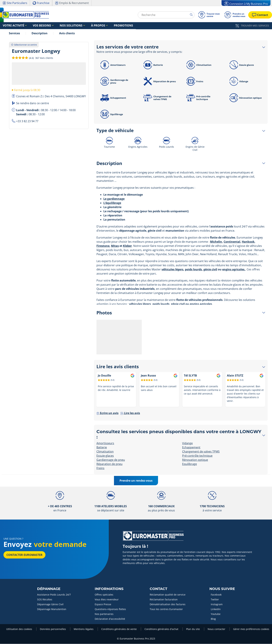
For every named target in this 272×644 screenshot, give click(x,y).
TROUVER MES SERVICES (252, 26)
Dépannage (49, 589)
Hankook (248, 242)
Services (14, 33)
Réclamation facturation (164, 600)
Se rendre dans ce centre (33, 103)
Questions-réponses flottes (110, 609)
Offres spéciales (104, 595)
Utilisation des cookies (20, 629)
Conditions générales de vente (119, 629)
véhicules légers (172, 270)
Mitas (115, 246)
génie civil (210, 270)
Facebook (216, 595)
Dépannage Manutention (52, 609)
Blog (213, 619)
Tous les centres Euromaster (166, 609)
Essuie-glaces (241, 65)
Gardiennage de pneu (114, 82)
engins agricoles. (234, 270)
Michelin (216, 242)
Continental (232, 242)
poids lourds (193, 270)
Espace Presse (103, 604)
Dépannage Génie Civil (50, 604)
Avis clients (67, 33)
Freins (194, 82)
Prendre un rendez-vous (136, 481)
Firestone (103, 246)
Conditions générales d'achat (162, 629)
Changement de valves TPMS (157, 98)
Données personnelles (53, 629)
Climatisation (198, 65)
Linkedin (216, 609)
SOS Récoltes (45, 600)
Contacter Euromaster (24, 555)
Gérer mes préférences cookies (251, 629)
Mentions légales (84, 629)
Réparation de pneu (159, 82)
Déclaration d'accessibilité (110, 619)
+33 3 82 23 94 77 (27, 121)
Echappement (113, 98)
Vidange (238, 82)
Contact (158, 589)
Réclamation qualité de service (168, 595)
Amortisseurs (112, 65)
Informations (109, 589)
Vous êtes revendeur (107, 600)
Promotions (103, 26)
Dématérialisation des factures (168, 604)
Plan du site (193, 629)
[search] (191, 15)
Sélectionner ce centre (24, 45)
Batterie (153, 65)
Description (40, 33)
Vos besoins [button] (35, 26)
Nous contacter (217, 629)
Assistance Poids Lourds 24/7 (54, 595)
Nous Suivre (222, 589)
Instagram (217, 604)
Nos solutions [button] (59, 26)
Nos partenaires (104, 614)
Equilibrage (111, 114)
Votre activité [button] (11, 26)
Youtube (216, 614)
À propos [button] (82, 26)
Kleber (127, 246)
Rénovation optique (245, 98)
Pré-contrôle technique (198, 98)
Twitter (215, 600)
